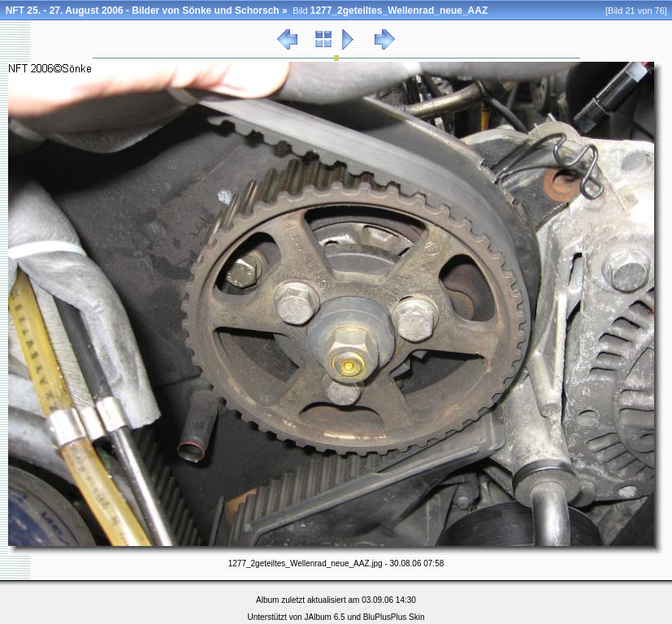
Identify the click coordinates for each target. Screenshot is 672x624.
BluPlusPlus (385, 617)
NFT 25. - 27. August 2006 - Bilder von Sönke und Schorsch (143, 11)
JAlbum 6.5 (325, 617)
